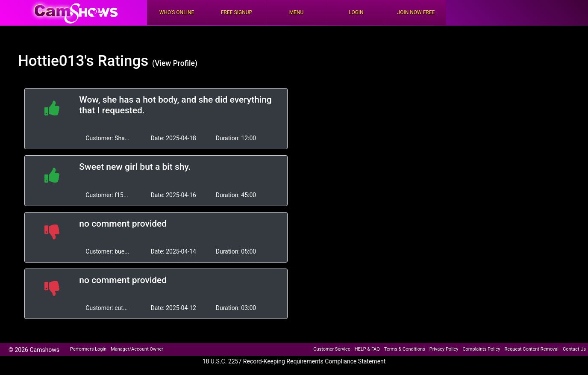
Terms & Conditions (405, 349)
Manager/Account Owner (137, 349)
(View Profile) (175, 63)
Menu (297, 12)
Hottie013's (56, 61)
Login (356, 12)
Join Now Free (416, 12)
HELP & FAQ (367, 349)
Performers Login (88, 349)
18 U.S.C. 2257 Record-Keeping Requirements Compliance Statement (294, 361)
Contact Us (574, 349)
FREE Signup (237, 12)
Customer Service (332, 349)
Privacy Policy (444, 349)
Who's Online (177, 12)
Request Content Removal (532, 349)
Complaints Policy (481, 349)
